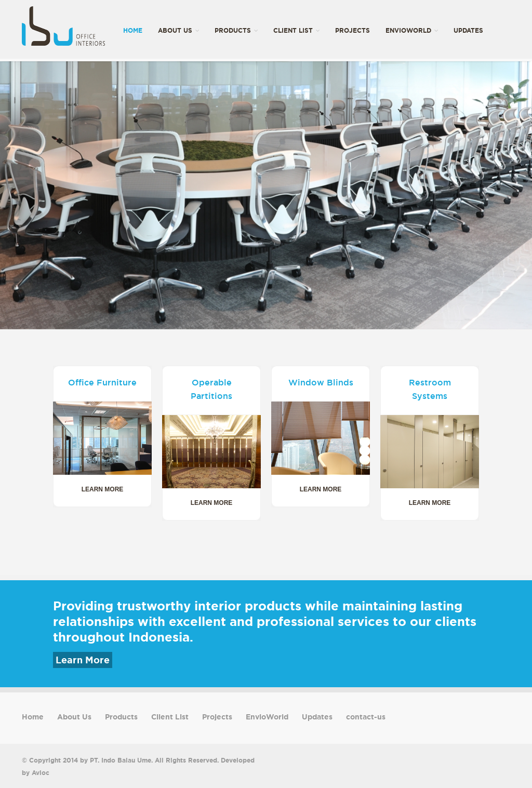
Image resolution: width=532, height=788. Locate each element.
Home (133, 30)
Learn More (83, 660)
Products (236, 30)
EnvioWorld (412, 30)
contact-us (144, 92)
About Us (178, 30)
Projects (353, 30)
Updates (468, 30)
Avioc (41, 773)
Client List (296, 30)
